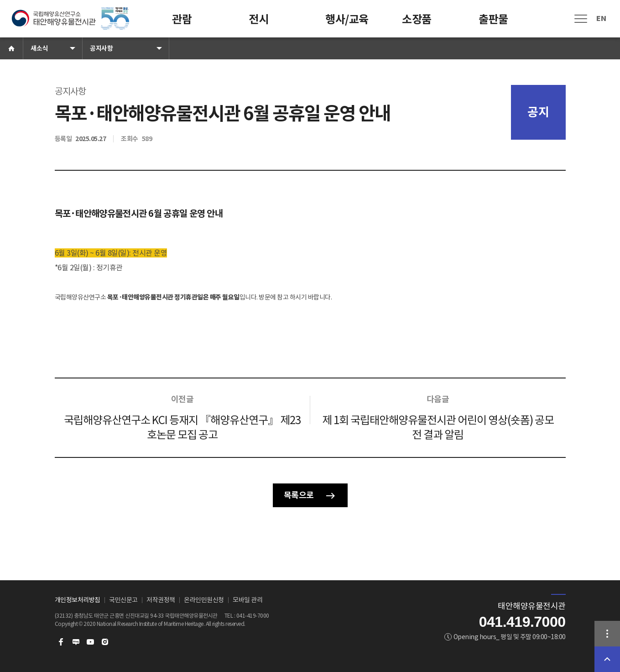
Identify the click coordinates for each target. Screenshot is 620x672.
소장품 (417, 19)
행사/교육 (347, 19)
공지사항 (101, 48)
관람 (182, 19)
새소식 (39, 48)
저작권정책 (161, 600)
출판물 (493, 19)
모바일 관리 (247, 600)
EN (601, 18)
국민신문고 (123, 600)
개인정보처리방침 (78, 600)
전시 (258, 19)
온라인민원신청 (204, 600)
